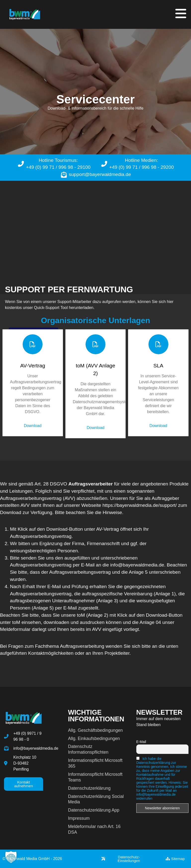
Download (33, 426)
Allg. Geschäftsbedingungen (95, 730)
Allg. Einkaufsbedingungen (94, 738)
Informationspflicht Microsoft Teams (95, 777)
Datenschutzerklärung (89, 788)
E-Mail (141, 742)
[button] (11, 857)
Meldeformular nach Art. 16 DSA (94, 829)
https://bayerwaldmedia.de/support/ (140, 505)
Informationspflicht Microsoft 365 (95, 763)
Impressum (79, 818)
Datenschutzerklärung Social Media (96, 799)
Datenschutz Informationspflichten (88, 749)
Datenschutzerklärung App (94, 810)
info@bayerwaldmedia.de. (138, 565)
